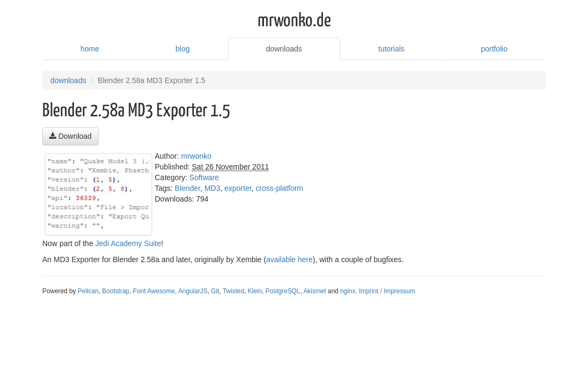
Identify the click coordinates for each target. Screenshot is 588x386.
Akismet (314, 291)
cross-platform (279, 188)
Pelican (88, 291)
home (90, 49)
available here (289, 259)
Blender (187, 188)
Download (70, 136)
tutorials (391, 49)
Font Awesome (154, 291)
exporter (238, 188)
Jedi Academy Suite (128, 243)
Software (204, 177)
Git (215, 291)
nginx (348, 291)
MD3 (213, 188)
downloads (284, 49)
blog (183, 49)
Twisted (233, 291)
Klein (255, 291)
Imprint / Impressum (387, 291)
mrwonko (196, 156)
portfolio (494, 49)
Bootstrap (116, 291)
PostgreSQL (283, 291)
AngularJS (193, 291)
